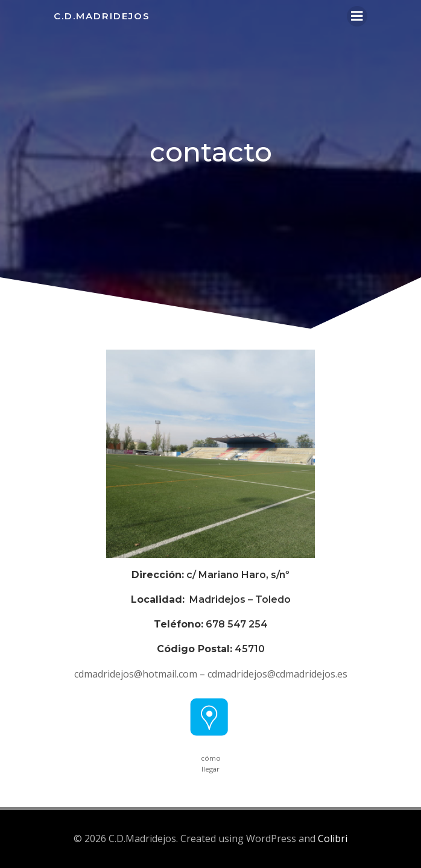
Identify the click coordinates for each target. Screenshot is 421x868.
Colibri (333, 838)
